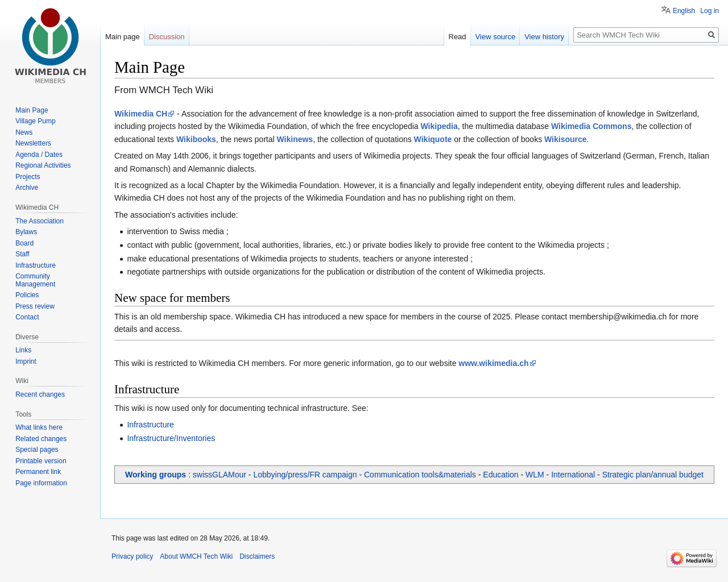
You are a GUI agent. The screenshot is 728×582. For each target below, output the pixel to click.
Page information (41, 483)
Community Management (35, 280)
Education (500, 475)
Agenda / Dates (39, 155)
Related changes (41, 439)
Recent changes (40, 394)
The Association (40, 221)
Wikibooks (196, 139)
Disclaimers (257, 556)
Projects (28, 177)
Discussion (167, 37)
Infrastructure (150, 425)
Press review (35, 306)
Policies (27, 295)
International (573, 475)
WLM (535, 475)
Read (458, 37)
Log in (710, 11)
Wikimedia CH (141, 114)
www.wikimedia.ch (493, 363)
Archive (27, 188)
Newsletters (33, 143)
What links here (39, 427)
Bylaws (26, 232)
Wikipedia (439, 126)
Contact (27, 317)
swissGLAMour (220, 475)
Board (24, 243)
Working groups (156, 475)
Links (23, 350)
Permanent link (38, 472)
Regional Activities (43, 165)
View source (496, 37)
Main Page (32, 110)
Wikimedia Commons (591, 126)
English (684, 11)
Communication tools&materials (420, 475)
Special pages (37, 450)
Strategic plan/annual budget (653, 475)
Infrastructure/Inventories (171, 438)
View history (544, 37)
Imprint (26, 361)
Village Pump (36, 121)
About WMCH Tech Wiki (196, 556)
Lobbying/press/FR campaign (305, 475)
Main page (123, 37)
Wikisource (566, 139)
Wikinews (295, 139)
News (24, 132)
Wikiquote (433, 139)
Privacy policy (132, 556)
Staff (22, 254)
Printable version (41, 461)
